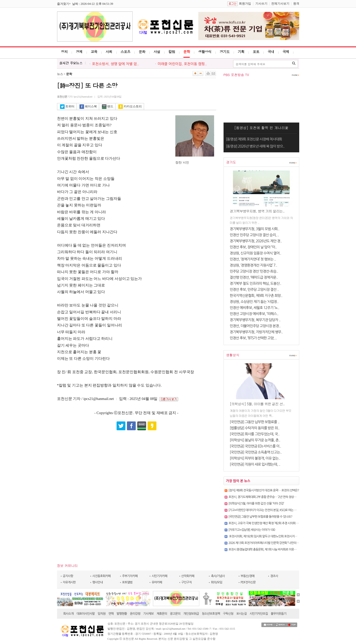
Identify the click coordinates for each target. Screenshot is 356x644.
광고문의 (175, 614)
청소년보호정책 (211, 614)
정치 (64, 52)
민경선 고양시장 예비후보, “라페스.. (254, 314)
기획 (241, 52)
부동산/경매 (248, 576)
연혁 (111, 614)
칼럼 (172, 52)
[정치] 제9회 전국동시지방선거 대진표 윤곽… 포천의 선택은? (264, 490)
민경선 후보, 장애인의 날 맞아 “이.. (253, 247)
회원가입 (245, 4)
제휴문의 (162, 614)
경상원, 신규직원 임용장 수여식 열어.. (256, 253)
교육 (94, 52)
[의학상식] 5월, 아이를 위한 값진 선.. (257, 404)
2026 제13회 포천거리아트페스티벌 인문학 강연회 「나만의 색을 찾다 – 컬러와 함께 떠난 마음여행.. (285, 543)
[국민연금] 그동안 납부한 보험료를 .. (255, 422)
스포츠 (126, 52)
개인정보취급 (191, 614)
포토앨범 (127, 582)
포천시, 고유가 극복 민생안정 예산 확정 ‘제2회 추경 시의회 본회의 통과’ (269, 523)
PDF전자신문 (248, 582)
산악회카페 (188, 576)
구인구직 (187, 582)
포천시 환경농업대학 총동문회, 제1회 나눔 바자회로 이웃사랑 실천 (267, 550)
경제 (79, 52)
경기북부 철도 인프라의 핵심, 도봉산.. (256, 283)
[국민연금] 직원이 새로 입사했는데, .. (255, 464)
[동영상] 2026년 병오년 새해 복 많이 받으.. (255, 146)
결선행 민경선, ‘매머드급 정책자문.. (254, 277)
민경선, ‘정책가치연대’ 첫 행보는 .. (253, 259)
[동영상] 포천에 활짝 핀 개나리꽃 (261, 128)
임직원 (102, 614)
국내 (271, 52)
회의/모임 (217, 582)
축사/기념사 (218, 576)
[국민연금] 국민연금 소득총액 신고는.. (256, 452)
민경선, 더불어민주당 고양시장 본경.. (255, 326)
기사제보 (148, 614)
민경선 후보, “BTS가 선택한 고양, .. (253, 338)
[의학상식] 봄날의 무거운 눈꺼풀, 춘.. (255, 440)
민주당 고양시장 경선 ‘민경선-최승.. (254, 271)
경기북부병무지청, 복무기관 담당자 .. (255, 320)
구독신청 (228, 614)
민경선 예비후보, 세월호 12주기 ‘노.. (255, 308)
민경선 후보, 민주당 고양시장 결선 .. (254, 290)
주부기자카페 (130, 576)
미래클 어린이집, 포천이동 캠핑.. (182, 64)
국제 (286, 52)
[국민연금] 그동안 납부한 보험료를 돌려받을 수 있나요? (261, 517)
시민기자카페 (159, 576)
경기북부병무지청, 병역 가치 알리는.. (257, 211)
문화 (142, 52)
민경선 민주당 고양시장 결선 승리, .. (254, 235)
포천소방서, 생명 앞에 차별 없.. (116, 64)
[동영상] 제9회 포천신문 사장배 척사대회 (254, 139)
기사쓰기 (261, 4)
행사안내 (98, 582)
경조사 (274, 576)
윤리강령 (135, 614)
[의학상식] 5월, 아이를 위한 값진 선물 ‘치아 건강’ (256, 504)
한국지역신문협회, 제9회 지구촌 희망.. (256, 296)
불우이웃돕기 (279, 614)
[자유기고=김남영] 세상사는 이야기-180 (252, 530)
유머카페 (157, 582)
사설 (157, 52)
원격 (296, 4)
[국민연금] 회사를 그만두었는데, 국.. (255, 434)
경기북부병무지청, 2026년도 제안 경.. (256, 241)
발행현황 (122, 614)
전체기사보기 (280, 4)
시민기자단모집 (259, 614)
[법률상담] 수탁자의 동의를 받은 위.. (255, 428)
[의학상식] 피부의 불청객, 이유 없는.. (255, 458)
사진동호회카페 (101, 576)
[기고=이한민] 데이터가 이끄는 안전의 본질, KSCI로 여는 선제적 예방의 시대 (272, 510)
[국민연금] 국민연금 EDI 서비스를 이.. (255, 446)
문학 (187, 52)
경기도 (225, 52)
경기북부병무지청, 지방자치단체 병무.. (256, 332)
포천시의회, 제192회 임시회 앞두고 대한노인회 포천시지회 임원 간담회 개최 (273, 536)
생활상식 (205, 52)
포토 (256, 52)
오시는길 (241, 614)
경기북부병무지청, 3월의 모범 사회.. (255, 229)
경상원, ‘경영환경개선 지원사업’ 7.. (253, 265)
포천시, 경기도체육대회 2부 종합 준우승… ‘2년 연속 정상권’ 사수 (266, 497)
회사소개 (69, 614)
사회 (109, 52)
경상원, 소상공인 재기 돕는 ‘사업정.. (254, 302)
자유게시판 (69, 582)
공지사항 (68, 576)
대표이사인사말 (86, 614)
